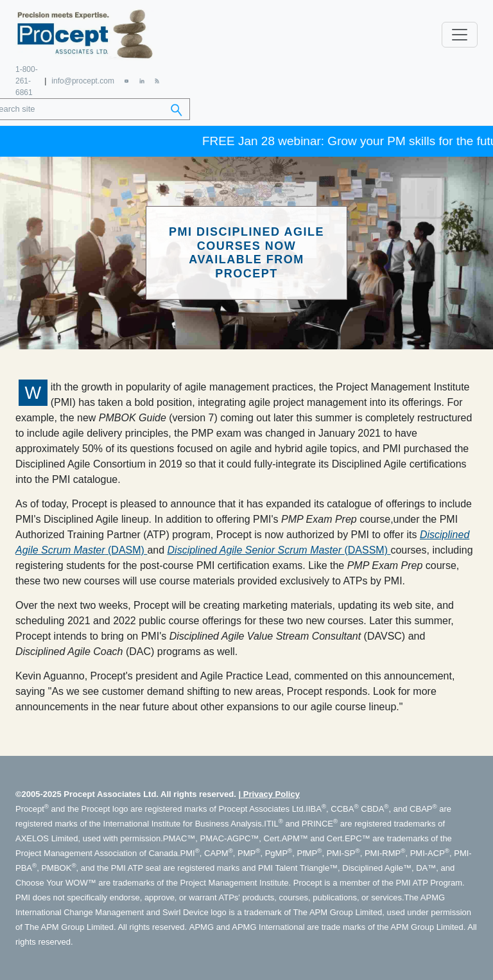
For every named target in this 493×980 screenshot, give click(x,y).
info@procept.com (83, 81)
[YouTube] (127, 81)
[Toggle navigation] (460, 35)
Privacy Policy (272, 794)
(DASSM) (279, 550)
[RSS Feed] (157, 81)
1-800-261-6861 (27, 81)
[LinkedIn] (142, 81)
